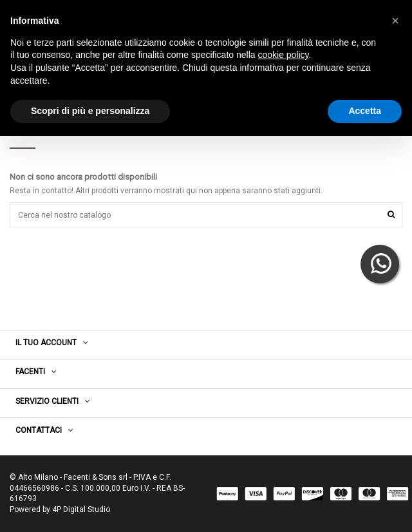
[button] (395, 21)
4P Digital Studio (81, 509)
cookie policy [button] (283, 55)
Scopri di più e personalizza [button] (90, 111)
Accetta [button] (365, 111)
